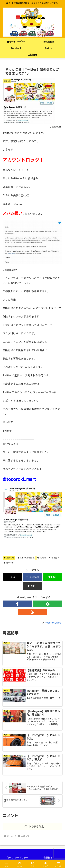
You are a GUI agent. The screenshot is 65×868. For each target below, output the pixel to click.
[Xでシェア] (13, 577)
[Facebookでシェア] (32, 577)
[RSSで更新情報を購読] (32, 612)
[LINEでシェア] (52, 577)
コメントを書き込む (33, 826)
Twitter (42, 558)
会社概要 (48, 857)
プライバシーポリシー (17, 857)
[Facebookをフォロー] (17, 604)
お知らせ (9, 558)
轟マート (9, 563)
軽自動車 (54, 558)
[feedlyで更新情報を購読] (48, 604)
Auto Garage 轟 (26, 558)
